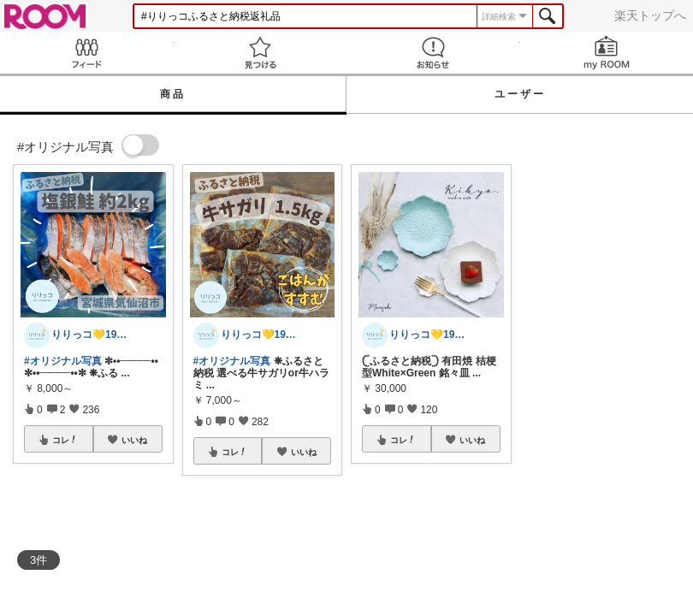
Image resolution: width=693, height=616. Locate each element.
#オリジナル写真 (63, 361)
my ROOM (607, 53)
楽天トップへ (650, 15)
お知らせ (433, 53)
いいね (134, 440)
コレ (65, 440)
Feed (87, 53)
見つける (261, 53)
